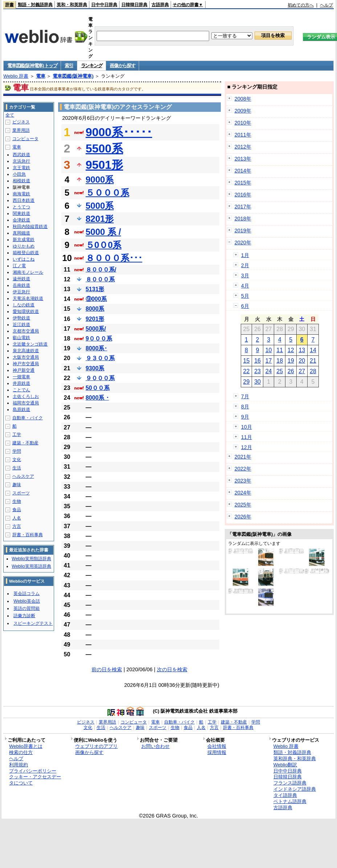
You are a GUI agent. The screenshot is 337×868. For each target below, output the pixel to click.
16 (257, 361)
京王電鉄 (21, 168)
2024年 (243, 493)
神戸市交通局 (26, 364)
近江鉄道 (21, 325)
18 (280, 361)
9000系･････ (119, 132)
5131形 (95, 289)
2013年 (243, 159)
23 (257, 371)
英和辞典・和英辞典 (295, 759)
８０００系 (100, 279)
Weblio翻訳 (285, 765)
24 (269, 371)
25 (280, 371)
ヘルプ (326, 5)
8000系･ (97, 348)
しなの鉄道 (24, 305)
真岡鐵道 (21, 233)
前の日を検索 (107, 669)
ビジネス (21, 122)
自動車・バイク (28, 418)
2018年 (243, 219)
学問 (17, 451)
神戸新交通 (24, 370)
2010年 (243, 123)
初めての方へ (301, 5)
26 (291, 371)
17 (269, 361)
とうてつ (21, 207)
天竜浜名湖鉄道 (28, 298)
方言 (17, 526)
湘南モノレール (28, 272)
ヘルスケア (23, 476)
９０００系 (100, 378)
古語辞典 (160, 5)
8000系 (95, 309)
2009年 (243, 111)
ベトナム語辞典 (290, 801)
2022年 (243, 469)
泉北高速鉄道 (26, 351)
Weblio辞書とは (26, 746)
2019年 (243, 231)
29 (247, 382)
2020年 (243, 243)
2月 (245, 265)
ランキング (92, 66)
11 (280, 350)
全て (10, 115)
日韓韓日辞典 (134, 5)
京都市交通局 (26, 331)
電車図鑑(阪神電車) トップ (32, 66)
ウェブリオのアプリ (96, 746)
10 (269, 350)
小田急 (19, 174)
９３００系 (100, 358)
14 (313, 350)
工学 (17, 435)
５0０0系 (104, 245)
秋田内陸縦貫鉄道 (30, 227)
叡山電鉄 (21, 338)
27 (302, 371)
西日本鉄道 (24, 200)
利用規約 (19, 765)
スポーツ (21, 493)
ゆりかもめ (24, 246)
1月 (245, 255)
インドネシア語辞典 (295, 789)
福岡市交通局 (26, 403)
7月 (245, 396)
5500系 (104, 148)
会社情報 (217, 746)
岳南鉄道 (21, 285)
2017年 (243, 207)
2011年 (243, 135)
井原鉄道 (21, 383)
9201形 (95, 319)
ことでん (21, 390)
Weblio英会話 (27, 601)
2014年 (243, 171)
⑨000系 (96, 299)
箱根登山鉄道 (26, 253)
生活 (17, 468)
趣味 (17, 485)
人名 (17, 518)
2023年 (243, 481)
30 (257, 382)
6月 (245, 306)
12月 (247, 447)
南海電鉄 (21, 194)
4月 (245, 286)
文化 (17, 460)
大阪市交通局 (26, 357)
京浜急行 (21, 161)
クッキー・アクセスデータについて (35, 780)
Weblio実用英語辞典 (31, 566)
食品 (17, 510)
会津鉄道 (21, 220)
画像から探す (122, 66)
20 (302, 361)
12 (291, 350)
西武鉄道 (21, 155)
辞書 (9, 5)
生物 (17, 501)
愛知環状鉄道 (26, 311)
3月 (245, 276)
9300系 (95, 368)
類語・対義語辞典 (35, 5)
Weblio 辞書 (16, 76)
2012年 (243, 147)
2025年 (243, 505)
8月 (245, 407)
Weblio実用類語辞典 (31, 559)
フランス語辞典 (290, 783)
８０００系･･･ (114, 258)
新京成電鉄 (24, 240)
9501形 (104, 165)
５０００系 (107, 193)
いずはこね (24, 259)
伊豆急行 (21, 292)
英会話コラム (27, 594)
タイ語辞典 (285, 795)
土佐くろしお (26, 396)
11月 (247, 437)
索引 (69, 66)
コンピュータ (25, 139)
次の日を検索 (172, 669)
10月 (247, 427)
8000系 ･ (97, 398)
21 (313, 361)
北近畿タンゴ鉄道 (30, 344)
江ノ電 (19, 266)
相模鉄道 (21, 181)
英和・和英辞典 (72, 5)
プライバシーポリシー (33, 771)
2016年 (243, 195)
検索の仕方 (21, 752)
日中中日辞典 (104, 5)
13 (302, 350)
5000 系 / (103, 232)
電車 (41, 76)
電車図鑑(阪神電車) (73, 76)
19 (291, 361)
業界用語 (21, 130)
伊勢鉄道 (21, 318)
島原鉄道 (21, 409)
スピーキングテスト (33, 623)
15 (247, 361)
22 (247, 371)
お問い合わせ (155, 746)
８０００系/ (101, 270)
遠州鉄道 (21, 279)
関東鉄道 (21, 213)
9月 (245, 417)
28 (313, 371)
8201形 (100, 219)
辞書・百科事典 (28, 535)
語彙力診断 (24, 616)
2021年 (243, 457)
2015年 (243, 183)
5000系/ (96, 329)
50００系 (98, 388)
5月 (245, 296)
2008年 (243, 99)
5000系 (100, 206)
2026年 (243, 517)
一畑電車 (21, 377)
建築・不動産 (25, 443)
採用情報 (217, 752)
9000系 (100, 180)
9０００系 (99, 339)
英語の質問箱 (27, 608)
